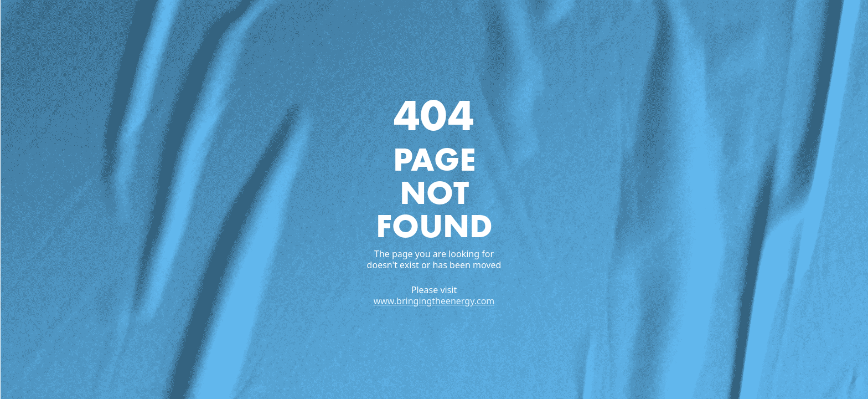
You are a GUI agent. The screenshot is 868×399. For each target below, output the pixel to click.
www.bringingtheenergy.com (434, 301)
